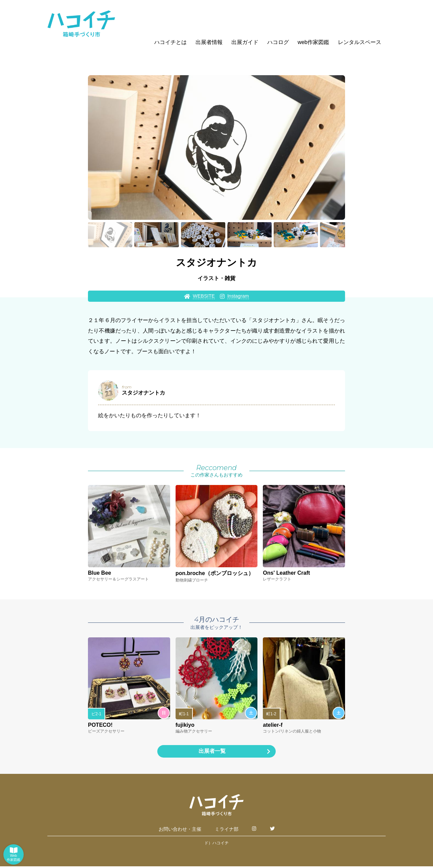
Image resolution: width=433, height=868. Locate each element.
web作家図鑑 (313, 42)
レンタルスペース (360, 42)
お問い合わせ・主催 (180, 831)
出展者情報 (209, 42)
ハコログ (278, 42)
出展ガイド (245, 42)
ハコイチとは (170, 42)
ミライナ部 (227, 831)
